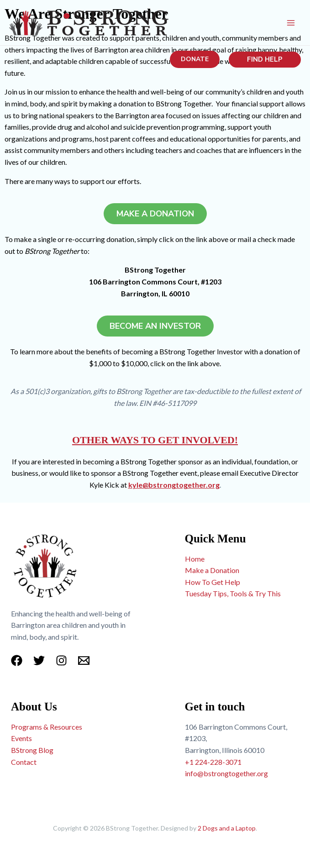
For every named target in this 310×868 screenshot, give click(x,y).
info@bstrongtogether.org (226, 773)
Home (195, 559)
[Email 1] (84, 660)
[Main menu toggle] (291, 23)
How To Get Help (213, 582)
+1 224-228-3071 (213, 762)
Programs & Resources (47, 727)
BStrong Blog (32, 750)
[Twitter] (39, 660)
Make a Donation (212, 570)
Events (21, 738)
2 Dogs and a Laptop (227, 828)
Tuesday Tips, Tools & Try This (233, 593)
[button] (195, 59)
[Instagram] (61, 660)
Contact (24, 762)
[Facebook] (17, 660)
